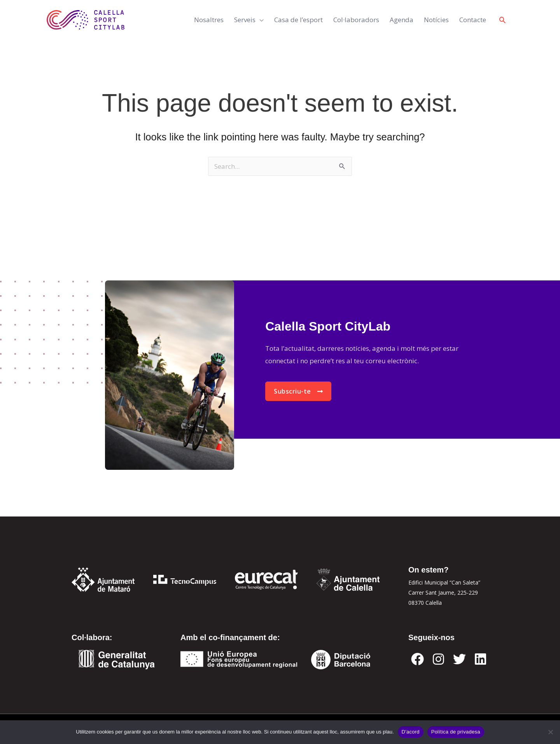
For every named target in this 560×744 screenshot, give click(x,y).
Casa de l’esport (298, 20)
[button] (502, 20)
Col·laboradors (356, 20)
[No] (550, 732)
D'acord (411, 732)
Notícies (436, 20)
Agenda (402, 20)
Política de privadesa (456, 732)
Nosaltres (209, 20)
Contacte (473, 20)
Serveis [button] (245, 20)
